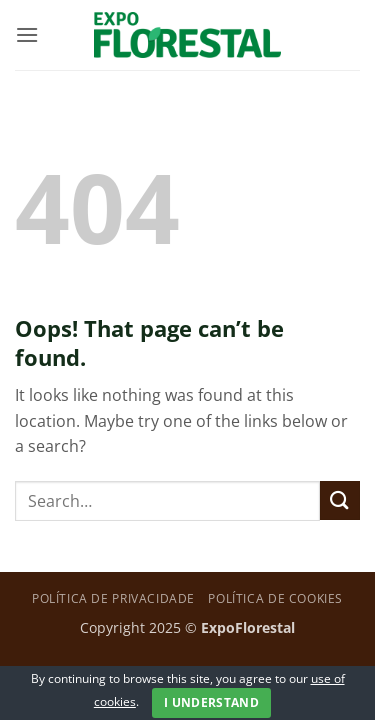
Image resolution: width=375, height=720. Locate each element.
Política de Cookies (275, 598)
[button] (27, 34)
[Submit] (340, 500)
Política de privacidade (113, 598)
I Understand (211, 702)
